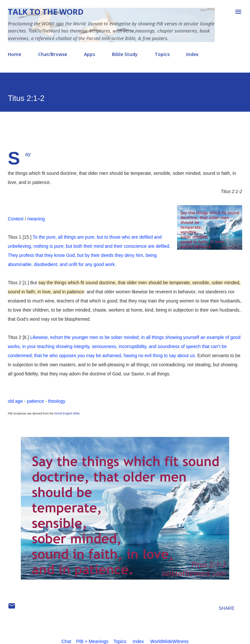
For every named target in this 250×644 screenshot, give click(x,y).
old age (15, 401)
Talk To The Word (46, 12)
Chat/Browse (53, 54)
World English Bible (67, 413)
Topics (162, 54)
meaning (36, 219)
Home (14, 54)
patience (35, 401)
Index (192, 54)
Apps (90, 54)
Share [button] (227, 608)
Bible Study (125, 54)
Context (16, 219)
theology (57, 401)
